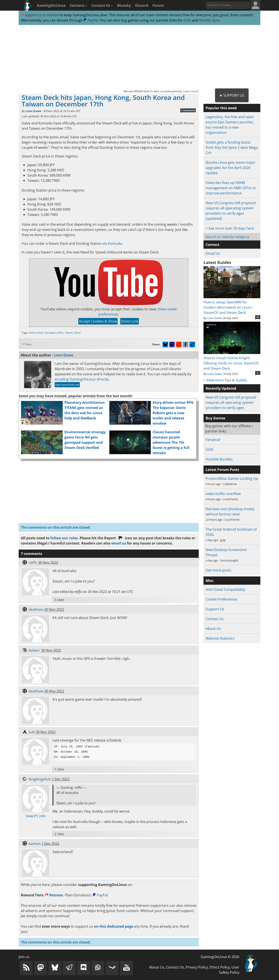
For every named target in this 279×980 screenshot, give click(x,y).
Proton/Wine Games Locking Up (232, 478)
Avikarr (34, 650)
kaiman (35, 844)
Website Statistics (220, 638)
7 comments (188, 110)
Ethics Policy (220, 967)
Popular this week (221, 108)
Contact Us (102, 5)
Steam (69, 333)
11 (258, 317)
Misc (61, 333)
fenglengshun (40, 779)
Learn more (191, 91)
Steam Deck (36, 333)
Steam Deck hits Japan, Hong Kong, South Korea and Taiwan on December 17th (103, 101)
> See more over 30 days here (230, 228)
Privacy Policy (197, 967)
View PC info (36, 816)
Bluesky (124, 5)
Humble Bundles (219, 459)
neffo (33, 563)
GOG (187, 20)
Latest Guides (217, 262)
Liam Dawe (33, 111)
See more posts (218, 570)
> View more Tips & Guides (225, 380)
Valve (77, 333)
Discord (142, 5)
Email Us (213, 253)
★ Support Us (232, 95)
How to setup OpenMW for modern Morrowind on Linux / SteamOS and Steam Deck (232, 305)
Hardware (51, 333)
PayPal (91, 20)
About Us (213, 629)
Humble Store (209, 20)
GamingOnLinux (51, 5)
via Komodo (112, 243)
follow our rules (64, 538)
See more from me (67, 385)
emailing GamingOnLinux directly (82, 379)
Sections (78, 5)
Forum (158, 5)
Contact (213, 245)
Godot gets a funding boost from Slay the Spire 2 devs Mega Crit (232, 147)
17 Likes (27, 344)
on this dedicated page (113, 926)
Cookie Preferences (222, 599)
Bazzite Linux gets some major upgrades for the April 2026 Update (231, 168)
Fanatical (213, 440)
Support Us (215, 609)
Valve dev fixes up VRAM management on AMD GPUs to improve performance (231, 188)
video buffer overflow (223, 494)
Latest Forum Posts (222, 470)
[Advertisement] (139, 57)
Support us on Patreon (40, 15)
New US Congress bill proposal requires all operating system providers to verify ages (231, 402)
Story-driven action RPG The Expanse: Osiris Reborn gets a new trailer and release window (173, 413)
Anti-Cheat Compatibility (226, 589)
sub (32, 732)
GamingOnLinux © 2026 (220, 957)
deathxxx (36, 609)
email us (119, 543)
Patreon (54, 895)
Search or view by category (227, 237)
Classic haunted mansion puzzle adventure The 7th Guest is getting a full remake (171, 442)
